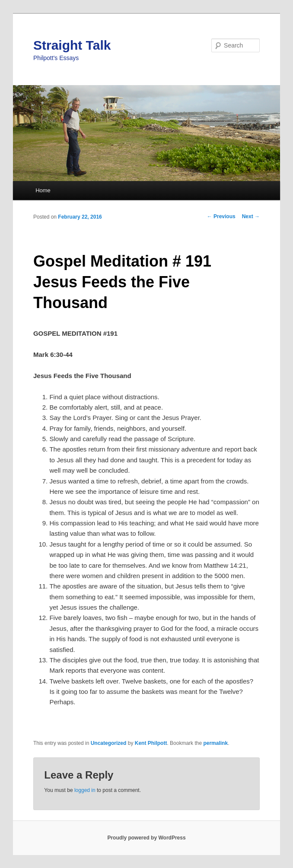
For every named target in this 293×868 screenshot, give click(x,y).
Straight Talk (72, 45)
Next (251, 216)
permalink (215, 743)
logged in (85, 790)
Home (43, 190)
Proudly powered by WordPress (146, 838)
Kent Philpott (151, 743)
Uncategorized (109, 743)
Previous (221, 216)
